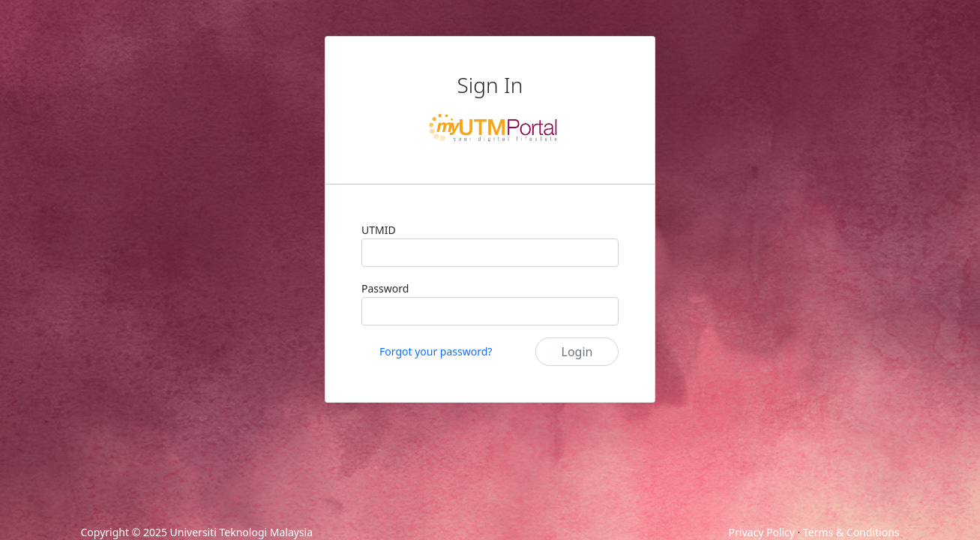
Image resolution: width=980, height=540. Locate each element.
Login (577, 352)
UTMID (379, 230)
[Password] (490, 311)
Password (385, 288)
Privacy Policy (762, 532)
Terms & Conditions (851, 532)
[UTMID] (490, 253)
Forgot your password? (436, 351)
